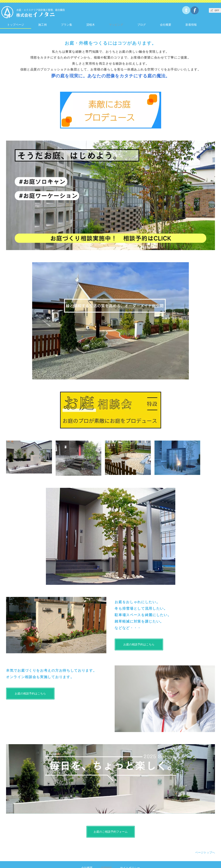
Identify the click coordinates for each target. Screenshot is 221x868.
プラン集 (67, 25)
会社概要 (166, 25)
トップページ (16, 25)
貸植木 (91, 25)
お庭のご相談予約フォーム (111, 832)
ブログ (142, 25)
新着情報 (191, 25)
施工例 (42, 25)
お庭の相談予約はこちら (139, 644)
